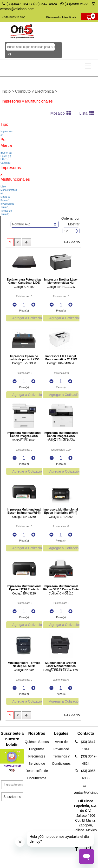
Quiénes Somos (37, 742)
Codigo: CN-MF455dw (61, 440)
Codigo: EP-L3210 (24, 594)
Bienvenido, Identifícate (61, 17)
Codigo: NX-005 (24, 670)
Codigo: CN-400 (24, 287)
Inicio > (8, 91)
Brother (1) (6, 153)
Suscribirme (12, 797)
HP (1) (4, 160)
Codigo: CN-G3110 (61, 594)
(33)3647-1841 (18, 4)
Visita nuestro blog (14, 17)
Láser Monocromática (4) (9, 190)
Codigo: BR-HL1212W (61, 287)
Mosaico (62, 113)
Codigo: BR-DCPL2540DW (61, 670)
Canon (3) (6, 163)
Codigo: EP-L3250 (24, 517)
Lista (88, 113)
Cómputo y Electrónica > (36, 91)
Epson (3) (6, 156)
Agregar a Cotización (28, 318)
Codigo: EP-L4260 (61, 517)
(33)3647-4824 (45, 4)
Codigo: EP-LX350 (24, 363)
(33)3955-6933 (74, 4)
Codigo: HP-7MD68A (61, 363)
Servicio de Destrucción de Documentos (37, 771)
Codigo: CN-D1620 (24, 440)
